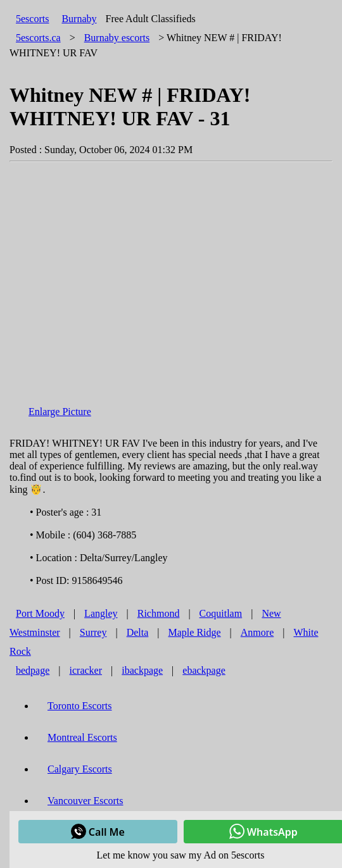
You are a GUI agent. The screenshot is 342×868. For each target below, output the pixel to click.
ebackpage (204, 670)
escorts (117, 38)
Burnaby (79, 19)
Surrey (93, 632)
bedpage (33, 670)
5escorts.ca (38, 38)
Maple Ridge (195, 632)
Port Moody (40, 613)
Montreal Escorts (82, 737)
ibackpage (142, 670)
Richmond (159, 613)
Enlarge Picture (60, 412)
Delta (138, 632)
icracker (86, 670)
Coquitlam (221, 613)
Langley (101, 613)
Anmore (257, 632)
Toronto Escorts (80, 706)
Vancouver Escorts (85, 801)
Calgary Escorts (80, 769)
